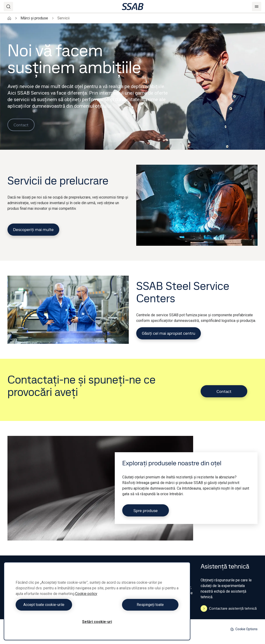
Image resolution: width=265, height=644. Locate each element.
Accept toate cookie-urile (55, 605)
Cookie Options (244, 629)
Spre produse (146, 511)
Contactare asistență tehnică (229, 608)
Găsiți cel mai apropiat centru (169, 333)
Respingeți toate (139, 605)
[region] (97, 601)
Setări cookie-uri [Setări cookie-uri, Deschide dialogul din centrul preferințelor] (97, 622)
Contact (21, 125)
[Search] (8, 7)
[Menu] (257, 7)
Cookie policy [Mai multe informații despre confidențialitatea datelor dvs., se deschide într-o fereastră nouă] (86, 594)
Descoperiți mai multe (33, 229)
